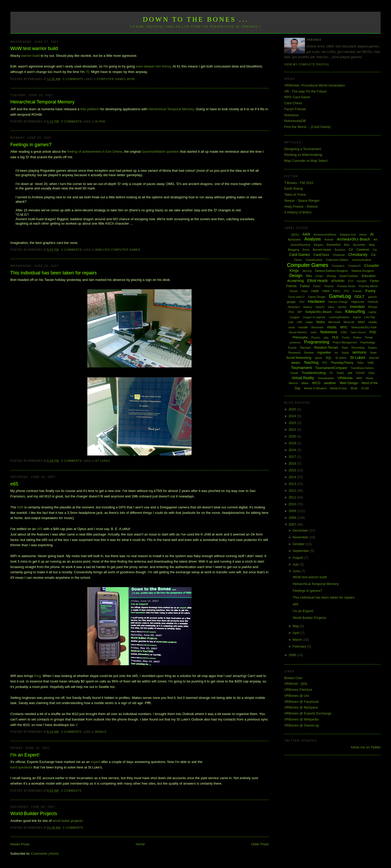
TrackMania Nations (362, 368)
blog (372, 245)
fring (37, 676)
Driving (331, 276)
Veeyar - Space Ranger (302, 201)
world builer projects (68, 821)
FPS (346, 291)
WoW (131, 79)
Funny (371, 291)
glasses (372, 297)
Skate (373, 353)
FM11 (337, 291)
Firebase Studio (346, 286)
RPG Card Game (297, 97)
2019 (293, 443)
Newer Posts (20, 844)
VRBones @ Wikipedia (301, 719)
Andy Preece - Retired (301, 207)
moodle (303, 327)
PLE (335, 337)
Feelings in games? (31, 145)
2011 (293, 497)
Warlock (293, 383)
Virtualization (326, 378)
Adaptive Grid (348, 235)
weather (330, 383)
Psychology (368, 342)
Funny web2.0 (296, 297)
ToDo (360, 363)
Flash (304, 291)
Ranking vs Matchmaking (303, 155)
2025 (293, 409)
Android (329, 240)
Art (375, 239)
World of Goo (338, 388)
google (291, 302)
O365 (344, 332)
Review (309, 353)
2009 (293, 511)
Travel (294, 373)
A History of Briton (298, 212)
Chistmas (339, 255)
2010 (293, 504)
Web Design (349, 383)
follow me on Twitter (366, 747)
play (326, 338)
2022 (293, 430)
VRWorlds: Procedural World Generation (314, 85)
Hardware (316, 301)
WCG (316, 383)
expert (95, 762)
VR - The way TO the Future (305, 91)
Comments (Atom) (45, 854)
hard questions (22, 767)
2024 (293, 416)
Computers (338, 266)
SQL (329, 358)
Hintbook (373, 302)
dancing (307, 271)
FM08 (315, 291)
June (297, 571)
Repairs (372, 348)
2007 (293, 524)
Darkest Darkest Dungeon (332, 271)
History (308, 307)
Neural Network (298, 332)
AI (97, 122)
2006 (293, 655)
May (296, 626)
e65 (14, 484)
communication (362, 260)
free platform (90, 109)
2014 (293, 477)
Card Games (300, 255)
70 (87, 72)
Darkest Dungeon (363, 271)
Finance (329, 286)
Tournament (301, 368)
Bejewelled (334, 245)
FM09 (326, 291)
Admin (363, 235)
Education (368, 276)
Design (296, 276)
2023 (293, 423)
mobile (101, 732)
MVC (344, 327)
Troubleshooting (314, 373)
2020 (293, 436)
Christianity (358, 254)
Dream (319, 276)
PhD (102, 122)
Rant (345, 348)
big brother (359, 245)
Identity (342, 307)
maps (309, 322)
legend (357, 317)
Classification (314, 260)
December (301, 530)
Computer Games (111, 79)
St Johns (341, 358)
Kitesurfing (355, 312)
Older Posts (260, 844)
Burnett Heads (322, 250)
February (300, 646)
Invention (357, 307)
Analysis (103, 250)
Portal (369, 337)
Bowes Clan (293, 678)
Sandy (345, 353)
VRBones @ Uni (297, 696)
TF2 (325, 363)
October (299, 544)
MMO (361, 322)
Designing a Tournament (303, 149)
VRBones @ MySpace (301, 707)
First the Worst (368, 286)
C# (351, 250)
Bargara (319, 245)
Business (340, 250)
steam (296, 363)
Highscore (358, 302)
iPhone (373, 307)
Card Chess (293, 103)
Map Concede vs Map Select (306, 161)
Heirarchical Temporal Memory (42, 102)
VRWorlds (345, 378)
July (296, 564)
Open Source (358, 332)
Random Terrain (326, 347)
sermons (359, 352)
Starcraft (374, 358)
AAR (306, 234)
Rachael (305, 348)
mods (291, 327)
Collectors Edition (337, 260)
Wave (305, 383)
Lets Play (370, 317)
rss (336, 353)
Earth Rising (293, 189)
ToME (371, 363)
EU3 (350, 281)
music (332, 327)
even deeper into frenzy (153, 66)
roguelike (324, 352)
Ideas (331, 307)
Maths (321, 322)
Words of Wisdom (315, 388)
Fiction (317, 286)
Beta (347, 245)
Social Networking (299, 358)
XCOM (365, 388)
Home (140, 844)
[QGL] (295, 235)
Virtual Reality (303, 378)
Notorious (291, 115)
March (298, 640)
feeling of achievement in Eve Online (95, 152)
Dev (309, 276)
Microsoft (334, 322)
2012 (293, 491)
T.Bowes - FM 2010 (299, 183)
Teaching (311, 362)
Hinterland (294, 307)
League (295, 317)
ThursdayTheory (342, 363)
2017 (293, 457)
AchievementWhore (325, 235)
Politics (357, 338)
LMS (300, 322)
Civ (373, 255)
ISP (300, 312)
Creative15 (354, 266)
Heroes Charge (338, 302)
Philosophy (300, 337)
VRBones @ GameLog (301, 725)
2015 (293, 470)
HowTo (320, 307)
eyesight (361, 281)
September (301, 551)
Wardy (369, 378)
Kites (338, 312)
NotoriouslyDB (295, 121)
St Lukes (103, 461)
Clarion (298, 260)
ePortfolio (338, 281)
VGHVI (360, 373)
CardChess (321, 255)
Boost (306, 250)
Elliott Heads (318, 281)
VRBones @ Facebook (301, 702)
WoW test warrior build (34, 48)
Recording (358, 348)
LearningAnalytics (339, 317)
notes (314, 332)
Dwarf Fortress (349, 276)
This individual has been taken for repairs (54, 273)
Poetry (346, 338)
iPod (291, 312)
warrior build (31, 56)
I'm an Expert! (25, 755)
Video (372, 373)
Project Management (345, 343)
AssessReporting (301, 245)
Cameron (363, 250)
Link (291, 322)
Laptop (372, 312)
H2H (302, 302)
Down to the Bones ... (196, 19)
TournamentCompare (331, 368)
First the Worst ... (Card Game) (307, 127)
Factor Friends (295, 109)
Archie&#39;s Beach (353, 239)
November (301, 537)
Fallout (305, 286)
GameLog (340, 296)
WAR (359, 378)
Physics (316, 338)
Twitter (340, 373)
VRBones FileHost (298, 690)
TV (331, 373)
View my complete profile (307, 64)
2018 (293, 450)
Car (375, 250)
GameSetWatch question (160, 152)
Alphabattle (294, 240)
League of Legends (314, 317)
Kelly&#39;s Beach (319, 312)
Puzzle (292, 348)
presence (295, 343)
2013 (293, 484)
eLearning (296, 281)
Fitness (294, 291)
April (296, 633)
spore (319, 358)
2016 (293, 463)
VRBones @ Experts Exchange (308, 713)
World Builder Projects (34, 814)
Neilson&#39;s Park (364, 327)
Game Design (317, 297)
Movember (317, 327)
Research (294, 353)
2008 (293, 518)
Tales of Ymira (295, 195)
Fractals (357, 291)
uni (350, 373)
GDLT (359, 296)
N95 (20, 507)
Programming (317, 342)
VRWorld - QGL (296, 684)
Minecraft (349, 322)
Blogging (293, 250)
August (298, 558)
